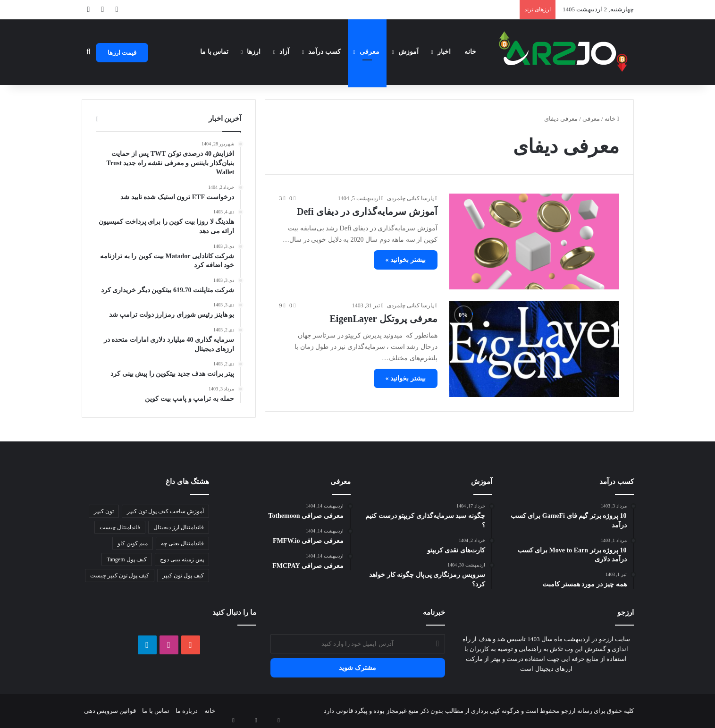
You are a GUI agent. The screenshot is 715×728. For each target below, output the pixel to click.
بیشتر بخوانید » (406, 260)
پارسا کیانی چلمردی (410, 198)
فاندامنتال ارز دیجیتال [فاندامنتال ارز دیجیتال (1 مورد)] (179, 527)
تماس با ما (214, 52)
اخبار (444, 52)
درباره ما (187, 711)
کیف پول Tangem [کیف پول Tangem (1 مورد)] (126, 559)
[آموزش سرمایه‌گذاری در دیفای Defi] (534, 241)
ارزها (254, 52)
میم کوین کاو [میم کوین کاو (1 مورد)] (133, 543)
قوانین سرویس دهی (110, 711)
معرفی (370, 52)
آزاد (284, 52)
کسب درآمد (324, 52)
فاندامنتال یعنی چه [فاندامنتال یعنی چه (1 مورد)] (182, 543)
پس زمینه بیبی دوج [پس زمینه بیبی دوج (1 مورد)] (182, 559)
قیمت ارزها (122, 53)
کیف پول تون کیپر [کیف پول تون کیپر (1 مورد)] (183, 576)
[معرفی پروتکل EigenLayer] (534, 349)
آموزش (408, 52)
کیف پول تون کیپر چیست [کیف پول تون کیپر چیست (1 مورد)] (120, 576)
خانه (470, 52)
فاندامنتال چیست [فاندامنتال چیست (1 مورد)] (120, 527)
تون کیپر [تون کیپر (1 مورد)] (104, 511)
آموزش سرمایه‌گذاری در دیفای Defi (367, 212)
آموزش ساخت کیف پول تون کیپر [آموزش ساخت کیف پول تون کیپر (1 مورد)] (165, 511)
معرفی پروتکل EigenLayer (384, 319)
